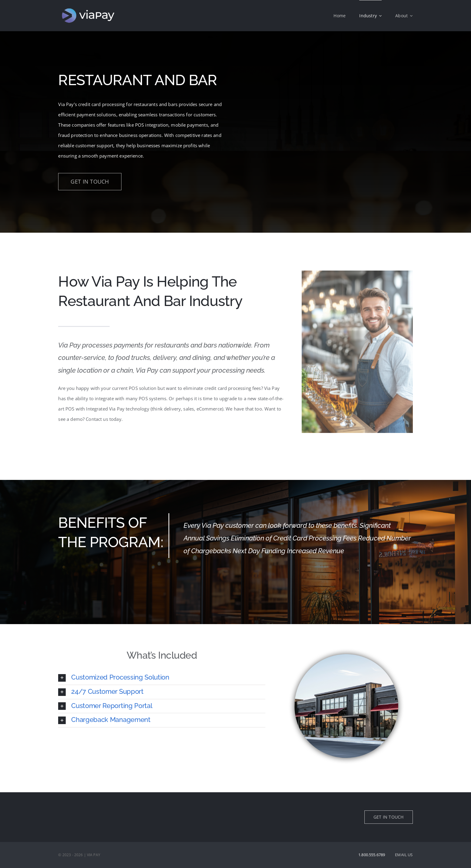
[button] (162, 678)
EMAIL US (404, 855)
